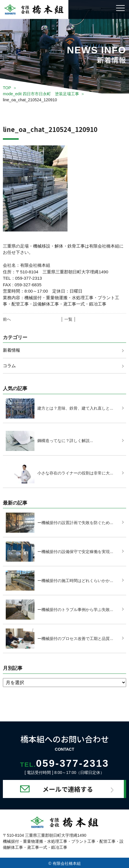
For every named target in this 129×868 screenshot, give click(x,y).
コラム (9, 366)
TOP (7, 88)
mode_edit (41, 94)
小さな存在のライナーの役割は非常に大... (75, 473)
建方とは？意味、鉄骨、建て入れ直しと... (75, 408)
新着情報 (11, 350)
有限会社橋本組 (67, 863)
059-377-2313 (65, 763)
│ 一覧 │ (69, 319)
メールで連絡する (68, 789)
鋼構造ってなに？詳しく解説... (65, 441)
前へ (7, 319)
